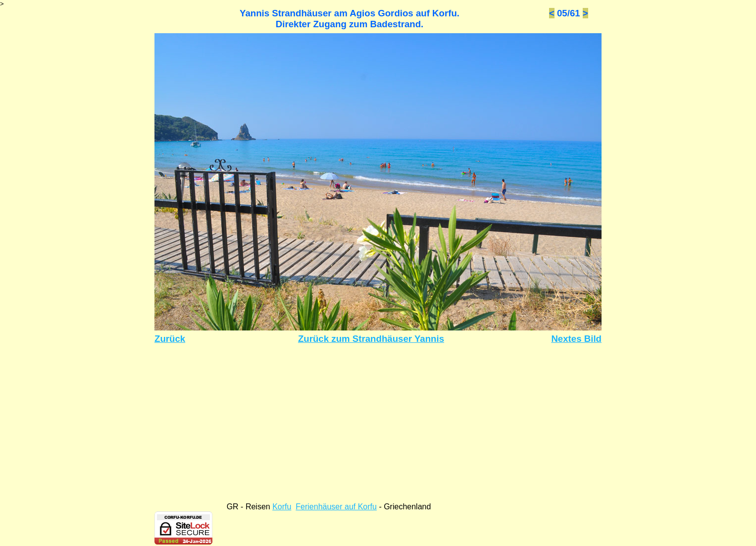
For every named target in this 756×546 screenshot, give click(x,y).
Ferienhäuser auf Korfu (336, 507)
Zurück (170, 339)
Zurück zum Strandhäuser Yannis (371, 339)
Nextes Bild (576, 339)
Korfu (282, 507)
